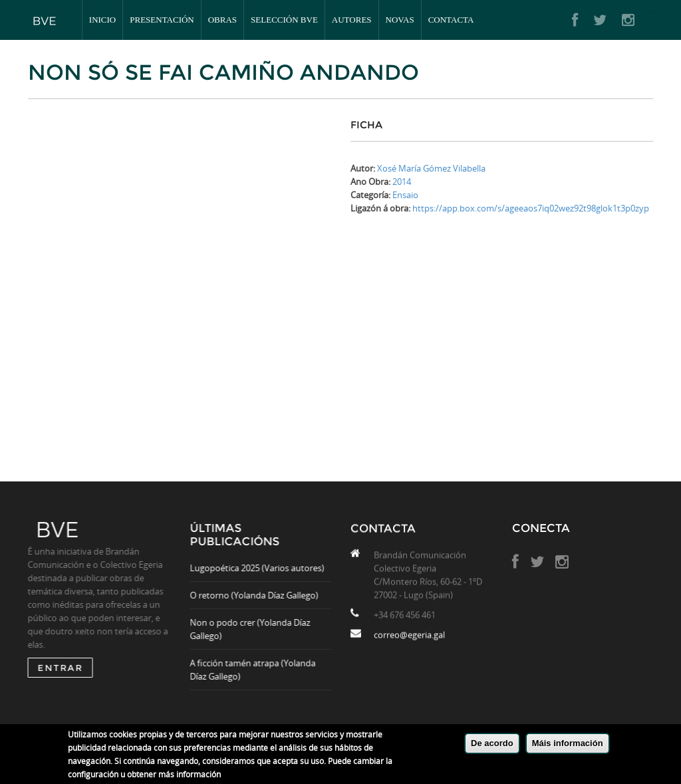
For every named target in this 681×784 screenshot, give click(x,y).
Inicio (102, 20)
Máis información (568, 743)
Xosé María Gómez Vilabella (431, 168)
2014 (402, 182)
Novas (400, 20)
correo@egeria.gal (409, 641)
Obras (222, 20)
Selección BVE (284, 20)
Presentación (162, 20)
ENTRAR (54, 668)
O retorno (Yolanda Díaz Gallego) (260, 595)
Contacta (451, 20)
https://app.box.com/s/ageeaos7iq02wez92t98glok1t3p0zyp (531, 208)
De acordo (492, 743)
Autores (352, 20)
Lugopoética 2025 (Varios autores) (263, 568)
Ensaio (405, 195)
